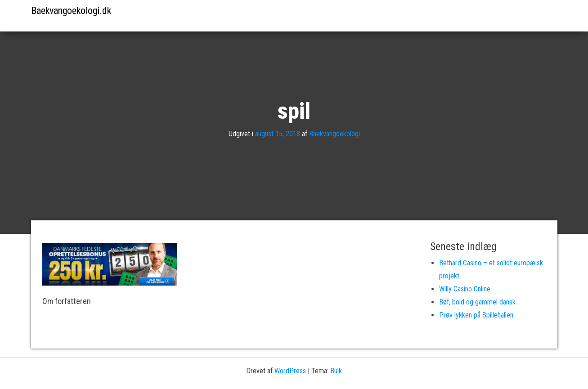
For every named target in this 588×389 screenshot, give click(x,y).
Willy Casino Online (465, 289)
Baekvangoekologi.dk (71, 11)
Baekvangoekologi (334, 134)
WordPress (290, 371)
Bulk (336, 371)
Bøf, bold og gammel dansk (477, 302)
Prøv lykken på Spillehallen (476, 315)
